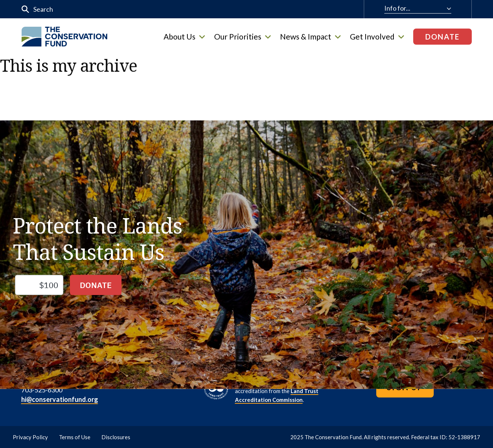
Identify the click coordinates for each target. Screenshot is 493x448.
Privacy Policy (30, 437)
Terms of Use (75, 437)
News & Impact (310, 37)
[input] (159, 9)
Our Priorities (242, 37)
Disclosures (116, 437)
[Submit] (25, 9)
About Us (184, 37)
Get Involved (377, 37)
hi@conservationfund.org (60, 399)
